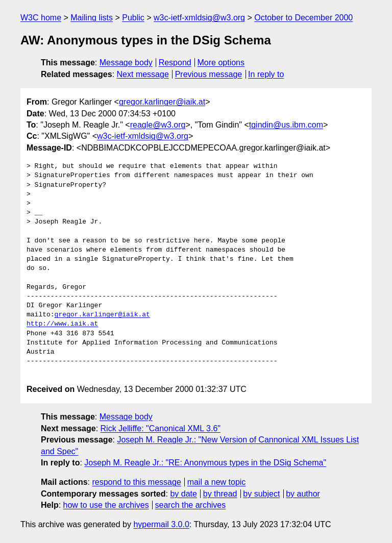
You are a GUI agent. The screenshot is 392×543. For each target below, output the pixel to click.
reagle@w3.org (158, 125)
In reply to (266, 74)
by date (183, 494)
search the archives (191, 505)
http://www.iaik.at (62, 324)
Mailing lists (92, 18)
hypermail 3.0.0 (161, 524)
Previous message (209, 74)
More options (221, 63)
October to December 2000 (303, 18)
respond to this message (136, 482)
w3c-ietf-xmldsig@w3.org (199, 18)
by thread (220, 494)
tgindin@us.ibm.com (286, 125)
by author (303, 494)
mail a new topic (217, 482)
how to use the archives (106, 505)
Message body (126, 63)
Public (133, 18)
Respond (175, 63)
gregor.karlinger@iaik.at (162, 102)
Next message (143, 74)
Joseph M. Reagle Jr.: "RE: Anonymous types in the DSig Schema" (205, 463)
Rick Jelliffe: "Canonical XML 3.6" (161, 428)
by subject (261, 494)
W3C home (41, 18)
